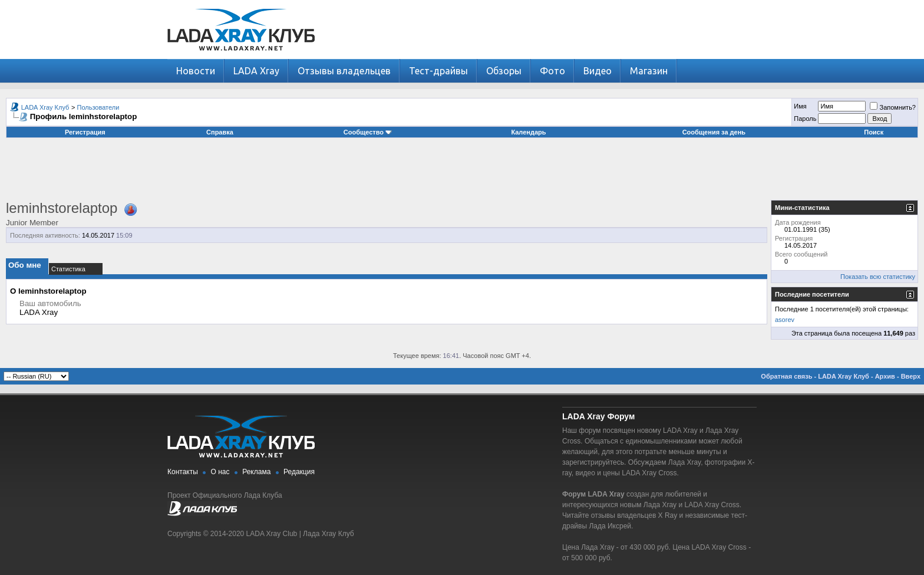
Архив (885, 376)
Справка (220, 132)
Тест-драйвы (438, 71)
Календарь (528, 132)
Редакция (299, 472)
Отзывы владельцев (344, 71)
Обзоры (504, 71)
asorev (785, 320)
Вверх (911, 376)
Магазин (649, 71)
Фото (552, 71)
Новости (196, 71)
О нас (220, 472)
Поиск (874, 132)
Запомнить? (893, 107)
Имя (800, 106)
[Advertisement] (462, 173)
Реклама (256, 472)
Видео (598, 71)
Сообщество (368, 132)
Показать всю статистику (878, 277)
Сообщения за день (714, 132)
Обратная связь (786, 376)
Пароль (805, 119)
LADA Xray (256, 71)
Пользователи (98, 107)
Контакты (183, 472)
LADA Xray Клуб (45, 107)
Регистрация (85, 132)
